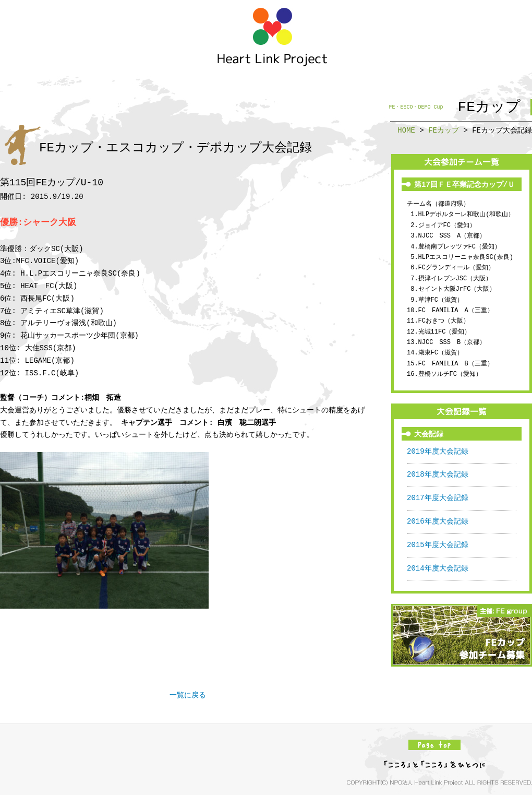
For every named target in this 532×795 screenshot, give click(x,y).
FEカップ (444, 130)
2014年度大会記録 (438, 569)
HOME (406, 130)
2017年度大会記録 (438, 498)
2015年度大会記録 (438, 545)
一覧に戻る (188, 696)
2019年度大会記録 (438, 452)
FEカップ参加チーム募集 (462, 635)
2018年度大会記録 (438, 475)
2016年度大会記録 (438, 522)
